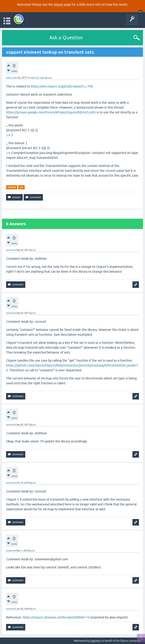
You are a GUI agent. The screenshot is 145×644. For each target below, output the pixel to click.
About (58, 4)
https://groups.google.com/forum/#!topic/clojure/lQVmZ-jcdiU (51, 112)
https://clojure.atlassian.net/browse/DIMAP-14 (56, 617)
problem (12, 187)
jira (21, 187)
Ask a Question (66, 38)
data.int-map (38, 78)
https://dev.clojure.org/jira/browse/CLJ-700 (62, 86)
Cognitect (95, 641)
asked (9, 78)
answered (11, 250)
